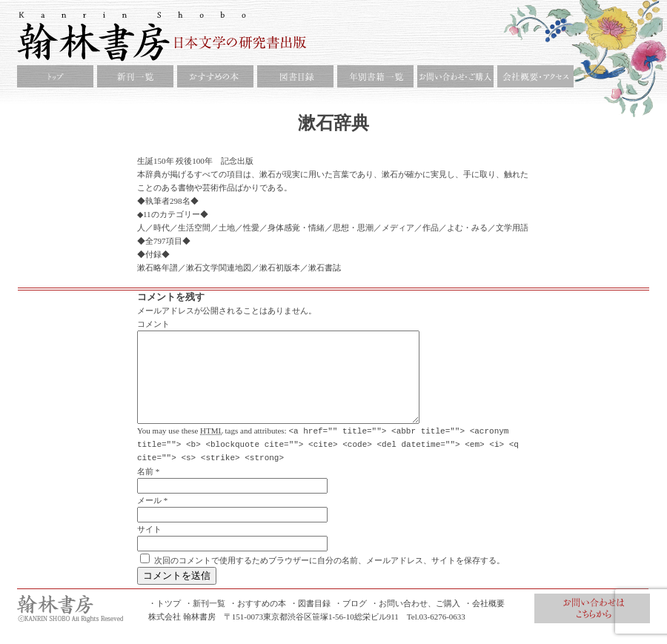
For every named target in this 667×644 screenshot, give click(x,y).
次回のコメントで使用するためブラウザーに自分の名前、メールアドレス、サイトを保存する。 (329, 577)
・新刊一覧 (205, 620)
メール (149, 517)
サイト (149, 546)
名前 (145, 488)
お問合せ (592, 625)
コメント (153, 324)
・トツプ (165, 620)
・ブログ (351, 620)
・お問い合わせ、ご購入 (415, 620)
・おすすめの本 (258, 620)
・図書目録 (310, 620)
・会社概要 (484, 620)
